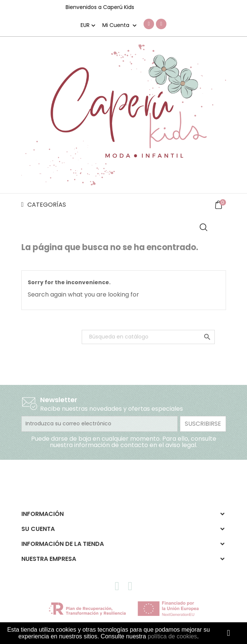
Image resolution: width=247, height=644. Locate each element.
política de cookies (172, 636)
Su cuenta (38, 529)
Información (43, 514)
